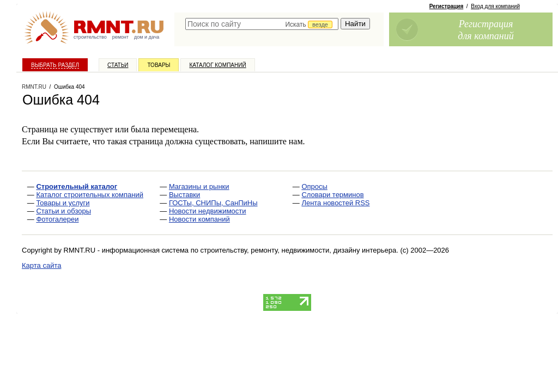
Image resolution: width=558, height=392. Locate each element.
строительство (90, 37)
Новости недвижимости (208, 211)
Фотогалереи (57, 219)
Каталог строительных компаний (90, 195)
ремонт (120, 37)
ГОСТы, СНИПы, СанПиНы (213, 203)
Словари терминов (332, 195)
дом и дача (147, 37)
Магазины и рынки (199, 186)
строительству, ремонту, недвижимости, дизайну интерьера (299, 250)
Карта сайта (41, 265)
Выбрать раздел (55, 65)
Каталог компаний (217, 65)
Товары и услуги (63, 203)
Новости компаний (199, 219)
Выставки (184, 195)
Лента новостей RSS (335, 203)
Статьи (118, 65)
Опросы (314, 186)
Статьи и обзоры (63, 211)
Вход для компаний (495, 6)
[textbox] (262, 24)
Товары (159, 65)
